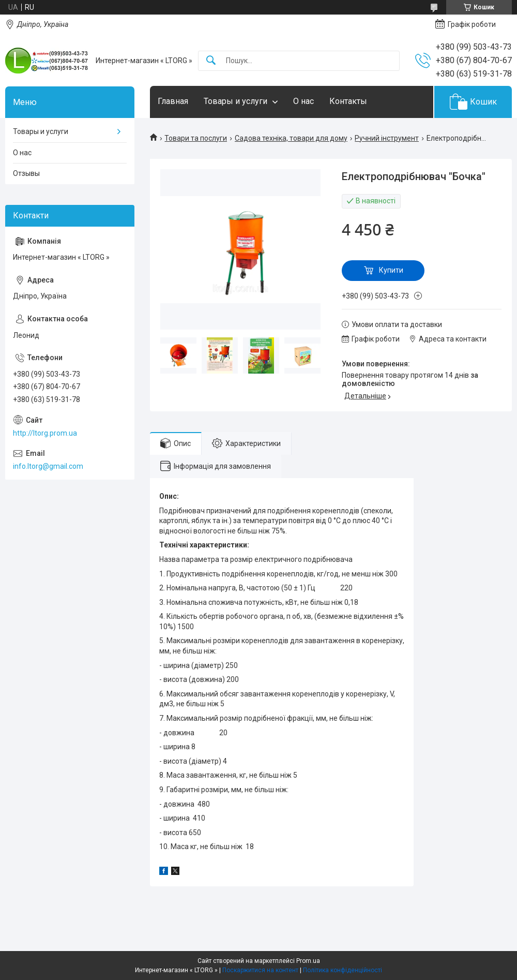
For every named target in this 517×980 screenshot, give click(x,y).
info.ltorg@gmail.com (48, 466)
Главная (173, 101)
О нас (303, 101)
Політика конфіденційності (343, 970)
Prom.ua (308, 961)
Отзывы (26, 173)
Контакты (348, 101)
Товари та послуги (196, 138)
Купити (391, 270)
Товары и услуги (235, 101)
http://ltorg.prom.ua (45, 433)
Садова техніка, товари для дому (291, 138)
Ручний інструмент (387, 138)
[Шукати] (211, 61)
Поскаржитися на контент (260, 970)
